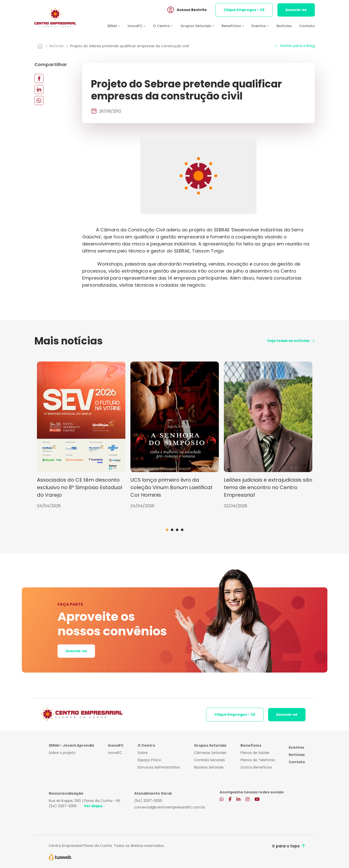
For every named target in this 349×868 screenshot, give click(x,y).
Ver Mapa (93, 806)
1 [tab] (167, 530)
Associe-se (296, 10)
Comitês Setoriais (209, 760)
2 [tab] (172, 530)
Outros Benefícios (256, 767)
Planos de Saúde (255, 753)
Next (319, 446)
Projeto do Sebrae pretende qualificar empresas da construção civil (130, 46)
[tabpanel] (81, 435)
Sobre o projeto (62, 753)
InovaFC (115, 753)
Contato (307, 26)
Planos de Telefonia (258, 760)
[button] (117, 26)
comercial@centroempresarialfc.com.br (170, 807)
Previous (31, 446)
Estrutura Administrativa (159, 767)
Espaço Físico (149, 760)
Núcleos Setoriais (209, 767)
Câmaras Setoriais (210, 753)
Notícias (284, 26)
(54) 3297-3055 (63, 806)
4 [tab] (182, 530)
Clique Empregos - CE (244, 10)
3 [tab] (177, 530)
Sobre (143, 753)
